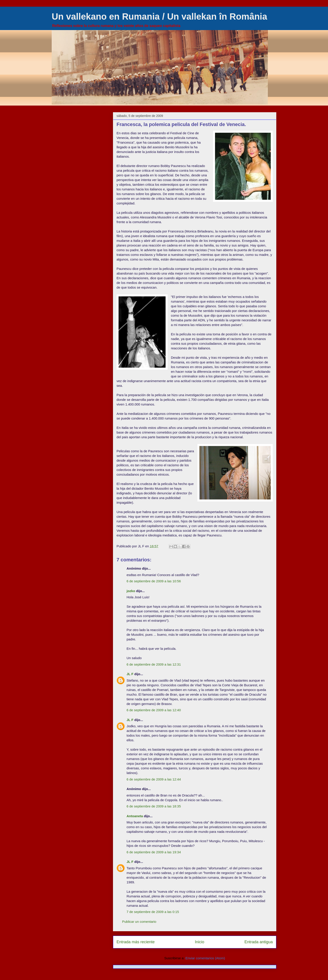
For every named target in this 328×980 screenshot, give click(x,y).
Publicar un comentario (139, 922)
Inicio (199, 942)
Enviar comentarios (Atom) (205, 958)
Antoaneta (135, 816)
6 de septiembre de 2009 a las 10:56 (154, 581)
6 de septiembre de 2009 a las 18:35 (154, 806)
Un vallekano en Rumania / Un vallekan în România (159, 16)
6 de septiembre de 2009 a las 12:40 (154, 710)
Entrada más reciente (136, 942)
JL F (130, 674)
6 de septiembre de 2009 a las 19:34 (154, 852)
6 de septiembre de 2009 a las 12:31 (154, 664)
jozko (131, 591)
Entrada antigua (259, 942)
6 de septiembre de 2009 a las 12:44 (154, 779)
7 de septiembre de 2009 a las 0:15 (153, 912)
